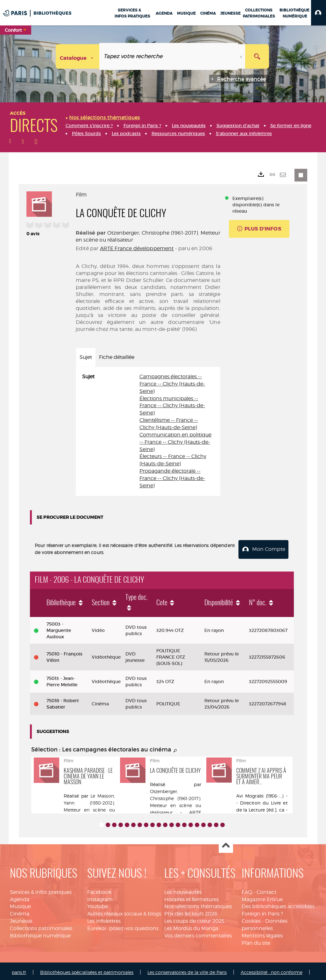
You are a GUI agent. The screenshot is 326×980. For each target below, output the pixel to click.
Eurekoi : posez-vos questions (123, 926)
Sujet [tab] (86, 357)
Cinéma (20, 911)
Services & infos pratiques (41, 889)
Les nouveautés (183, 889)
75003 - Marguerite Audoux (59, 628)
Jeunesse (21, 918)
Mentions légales (262, 933)
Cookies (251, 918)
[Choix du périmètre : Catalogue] (78, 56)
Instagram (100, 897)
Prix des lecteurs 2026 (191, 911)
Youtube (98, 904)
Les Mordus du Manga (191, 926)
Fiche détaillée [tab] (117, 357)
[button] (319, 13)
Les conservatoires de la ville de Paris (187, 970)
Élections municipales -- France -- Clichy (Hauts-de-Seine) (172, 406)
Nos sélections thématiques (198, 904)
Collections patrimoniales (41, 926)
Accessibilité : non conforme (272, 970)
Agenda (20, 897)
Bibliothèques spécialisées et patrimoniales (87, 970)
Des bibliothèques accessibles (278, 904)
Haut (226, 843)
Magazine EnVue (262, 897)
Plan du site (256, 940)
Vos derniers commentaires (198, 933)
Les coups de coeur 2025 (194, 918)
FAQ (247, 889)
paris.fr (19, 970)
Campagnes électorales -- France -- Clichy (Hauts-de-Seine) (172, 384)
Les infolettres (104, 918)
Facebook (99, 889)
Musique (20, 904)
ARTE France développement (137, 248)
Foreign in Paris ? (262, 911)
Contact (266, 889)
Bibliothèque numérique (40, 933)
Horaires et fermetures (191, 897)
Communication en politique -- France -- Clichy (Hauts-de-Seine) (175, 442)
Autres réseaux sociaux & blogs (124, 911)
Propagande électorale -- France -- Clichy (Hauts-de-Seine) (172, 478)
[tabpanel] (148, 431)
